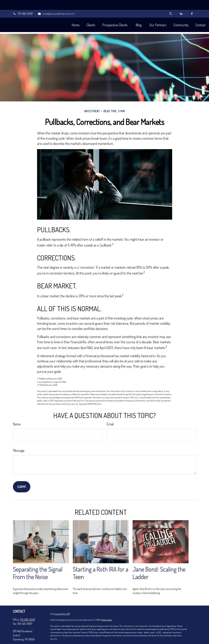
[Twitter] (171, 4)
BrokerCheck (107, 608)
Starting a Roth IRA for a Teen (101, 561)
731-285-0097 (23, 4)
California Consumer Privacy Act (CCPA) (134, 633)
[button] (65, 15)
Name (17, 412)
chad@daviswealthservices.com (56, 4)
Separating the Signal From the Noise (38, 561)
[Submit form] (22, 475)
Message (19, 439)
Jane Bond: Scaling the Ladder (159, 561)
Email (110, 412)
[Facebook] (192, 4)
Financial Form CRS (62, 602)
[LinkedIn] (181, 4)
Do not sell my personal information (92, 636)
